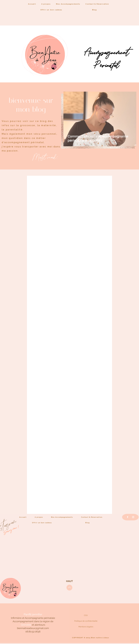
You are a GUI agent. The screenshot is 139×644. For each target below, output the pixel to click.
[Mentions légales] (86, 627)
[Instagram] (133, 517)
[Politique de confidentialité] (86, 621)
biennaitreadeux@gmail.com (33, 628)
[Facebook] (128, 517)
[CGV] (86, 615)
